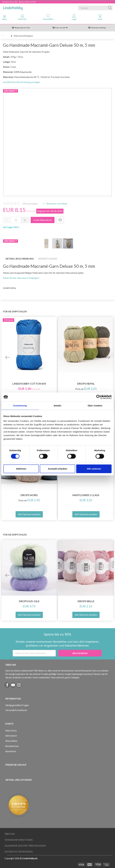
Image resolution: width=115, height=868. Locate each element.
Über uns (10, 834)
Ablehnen (21, 469)
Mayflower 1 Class (86, 495)
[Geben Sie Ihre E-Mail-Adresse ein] (34, 653)
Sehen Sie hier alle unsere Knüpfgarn (21, 278)
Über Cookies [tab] (95, 406)
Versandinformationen (16, 710)
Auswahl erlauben (57, 469)
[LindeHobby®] (13, 7)
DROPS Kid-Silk (29, 601)
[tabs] (100, 18)
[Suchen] (110, 8)
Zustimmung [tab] (20, 406)
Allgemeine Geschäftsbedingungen (25, 846)
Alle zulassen (94, 469)
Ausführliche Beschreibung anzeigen (22, 82)
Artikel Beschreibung (20, 259)
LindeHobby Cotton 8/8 (29, 384)
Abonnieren (80, 653)
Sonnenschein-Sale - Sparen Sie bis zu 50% (19, 2)
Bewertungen (30, 203)
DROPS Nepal (86, 384)
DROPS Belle (86, 601)
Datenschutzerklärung (19, 852)
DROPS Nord (29, 495)
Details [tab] (57, 406)
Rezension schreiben (57, 203)
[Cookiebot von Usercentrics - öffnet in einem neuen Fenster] (98, 397)
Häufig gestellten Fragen (17, 705)
